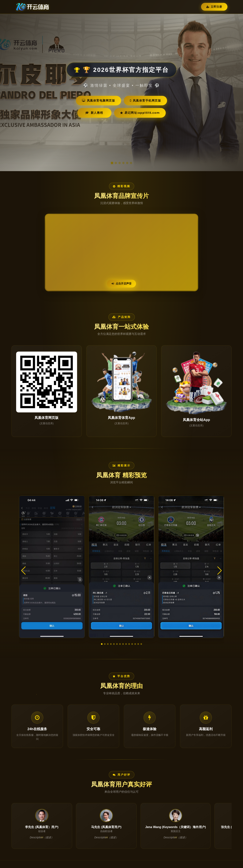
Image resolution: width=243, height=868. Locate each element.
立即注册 (214, 7)
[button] (102, 644)
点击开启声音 (122, 284)
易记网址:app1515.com (140, 113)
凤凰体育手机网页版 (145, 100)
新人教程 (94, 113)
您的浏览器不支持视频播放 (121, 253)
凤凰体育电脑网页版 (99, 100)
